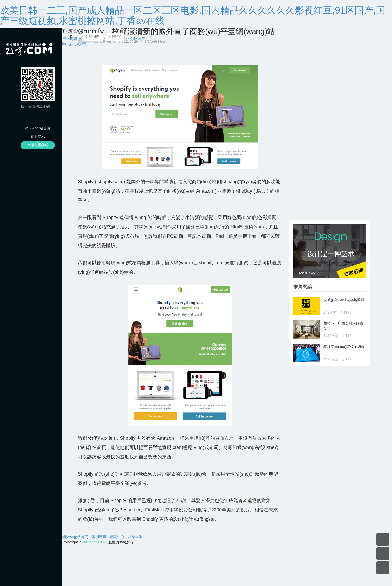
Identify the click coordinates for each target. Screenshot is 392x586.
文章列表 (92, 37)
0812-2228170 (94, 542)
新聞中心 (117, 537)
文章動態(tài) (38, 145)
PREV (115, 37)
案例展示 (38, 136)
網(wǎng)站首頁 (38, 128)
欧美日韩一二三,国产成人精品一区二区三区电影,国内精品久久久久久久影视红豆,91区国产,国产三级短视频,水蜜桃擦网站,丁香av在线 (193, 15)
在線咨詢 (135, 537)
